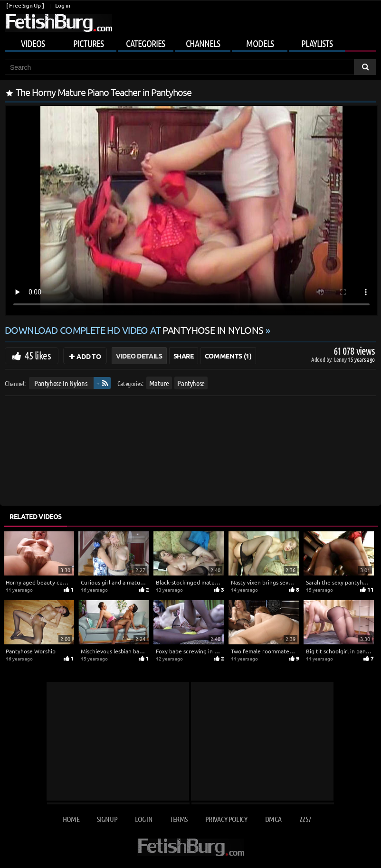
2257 (305, 819)
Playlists (317, 43)
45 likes (38, 355)
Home (71, 819)
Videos (33, 43)
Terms (179, 819)
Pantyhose (191, 383)
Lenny (341, 359)
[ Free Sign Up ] (25, 5)
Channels (203, 43)
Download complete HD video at (135, 330)
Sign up (107, 819)
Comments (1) (228, 356)
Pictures (88, 43)
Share (184, 356)
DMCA (273, 819)
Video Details (139, 356)
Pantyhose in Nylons (61, 383)
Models (260, 43)
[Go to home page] (58, 23)
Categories (145, 43)
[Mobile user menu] (190, 42)
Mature (159, 383)
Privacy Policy (226, 819)
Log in (62, 5)
